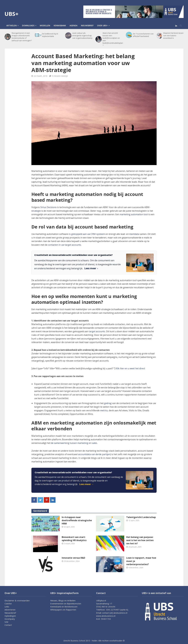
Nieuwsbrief (87, 25)
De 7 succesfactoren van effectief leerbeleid (143, 35)
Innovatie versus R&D (73, 558)
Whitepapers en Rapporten (63, 610)
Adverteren (10, 610)
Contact (8, 625)
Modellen (45, 25)
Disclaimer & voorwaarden (17, 600)
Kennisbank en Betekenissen (64, 607)
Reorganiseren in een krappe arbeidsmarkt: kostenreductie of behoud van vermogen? (22, 37)
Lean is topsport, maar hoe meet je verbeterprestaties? (141, 561)
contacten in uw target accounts (64, 245)
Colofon (8, 604)
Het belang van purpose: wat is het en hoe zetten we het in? (140, 540)
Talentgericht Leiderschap (141, 517)
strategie (36, 211)
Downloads (28, 25)
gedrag (108, 403)
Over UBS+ (102, 25)
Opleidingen (10, 616)
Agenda (73, 25)
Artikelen (12, 25)
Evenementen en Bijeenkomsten (66, 604)
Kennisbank (60, 25)
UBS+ (12, 14)
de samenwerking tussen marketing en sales (74, 443)
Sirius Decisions (48, 207)
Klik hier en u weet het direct (130, 368)
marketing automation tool (134, 214)
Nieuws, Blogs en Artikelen (63, 600)
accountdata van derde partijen (94, 454)
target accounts (97, 331)
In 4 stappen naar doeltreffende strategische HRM (77, 520)
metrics (104, 410)
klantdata (134, 234)
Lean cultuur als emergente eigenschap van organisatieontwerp (82, 36)
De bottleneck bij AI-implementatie (50, 35)
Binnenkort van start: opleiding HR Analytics (74, 539)
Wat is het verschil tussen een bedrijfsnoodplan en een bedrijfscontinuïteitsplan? (113, 39)
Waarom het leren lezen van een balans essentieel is (173, 36)
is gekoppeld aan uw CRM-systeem (87, 234)
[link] (94, 480)
